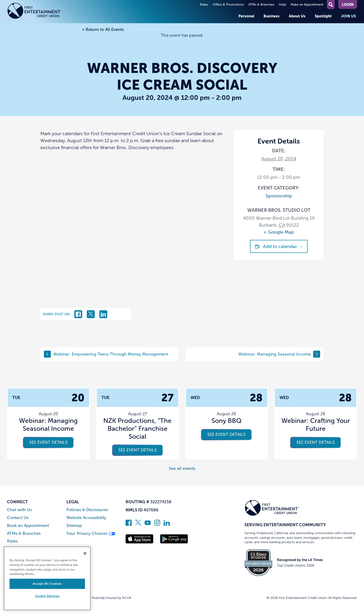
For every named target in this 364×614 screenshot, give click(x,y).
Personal (246, 16)
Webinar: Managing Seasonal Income (279, 354)
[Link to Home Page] (34, 12)
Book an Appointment (28, 526)
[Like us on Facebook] (129, 524)
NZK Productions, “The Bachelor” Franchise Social (137, 428)
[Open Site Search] (331, 5)
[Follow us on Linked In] (167, 524)
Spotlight (323, 16)
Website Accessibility (86, 518)
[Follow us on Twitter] (138, 524)
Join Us (348, 16)
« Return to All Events (103, 29)
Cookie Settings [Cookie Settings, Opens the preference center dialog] (47, 596)
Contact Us (18, 518)
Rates (204, 5)
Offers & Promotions (228, 5)
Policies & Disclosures (87, 510)
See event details (48, 442)
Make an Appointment (307, 5)
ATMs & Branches (261, 5)
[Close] (85, 553)
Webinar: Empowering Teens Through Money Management (106, 354)
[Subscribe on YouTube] (148, 524)
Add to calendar (280, 246)
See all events (182, 468)
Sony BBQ (226, 421)
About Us (297, 16)
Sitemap (74, 526)
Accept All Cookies (47, 584)
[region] (47, 578)
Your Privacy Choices (91, 534)
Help (282, 5)
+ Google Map (279, 232)
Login (348, 4)
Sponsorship (279, 196)
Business (271, 16)
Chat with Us (19, 510)
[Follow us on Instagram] (157, 524)
